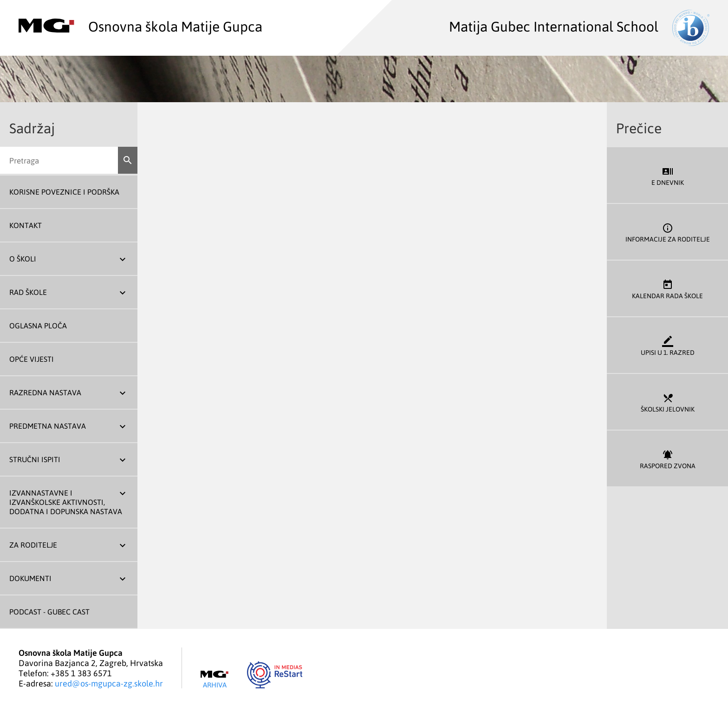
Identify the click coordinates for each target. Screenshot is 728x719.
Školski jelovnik (667, 402)
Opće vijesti (32, 359)
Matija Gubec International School (579, 26)
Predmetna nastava (48, 426)
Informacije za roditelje (667, 232)
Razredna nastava (45, 392)
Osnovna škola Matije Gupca (140, 26)
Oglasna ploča (38, 326)
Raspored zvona (667, 459)
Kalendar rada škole (667, 289)
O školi (23, 259)
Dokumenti (30, 578)
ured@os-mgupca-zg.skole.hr (109, 683)
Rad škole (28, 292)
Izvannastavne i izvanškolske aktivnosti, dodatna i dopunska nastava (66, 502)
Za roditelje (33, 545)
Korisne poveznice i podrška (64, 192)
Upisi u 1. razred (667, 345)
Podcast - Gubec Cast (49, 612)
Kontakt (26, 225)
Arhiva (214, 680)
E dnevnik (667, 175)
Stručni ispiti (35, 459)
